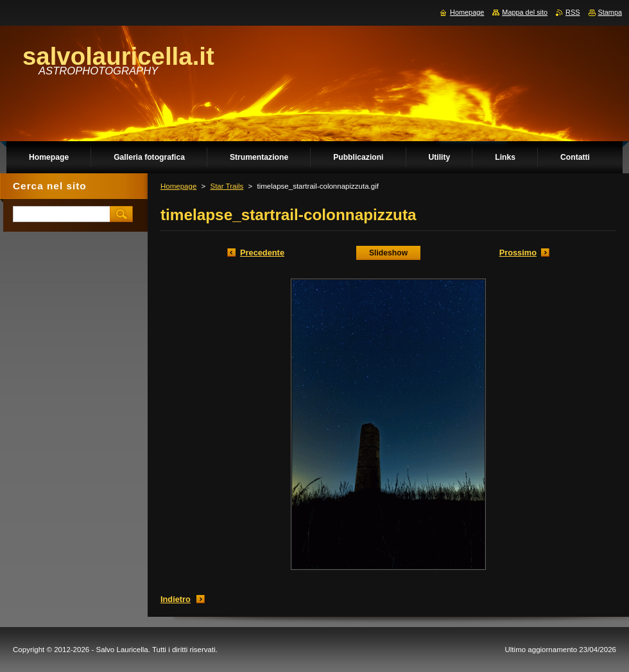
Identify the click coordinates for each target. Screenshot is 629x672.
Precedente (262, 253)
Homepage (178, 186)
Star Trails (227, 186)
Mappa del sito (525, 12)
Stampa (610, 12)
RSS (573, 12)
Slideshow (388, 253)
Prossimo (518, 253)
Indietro (176, 599)
